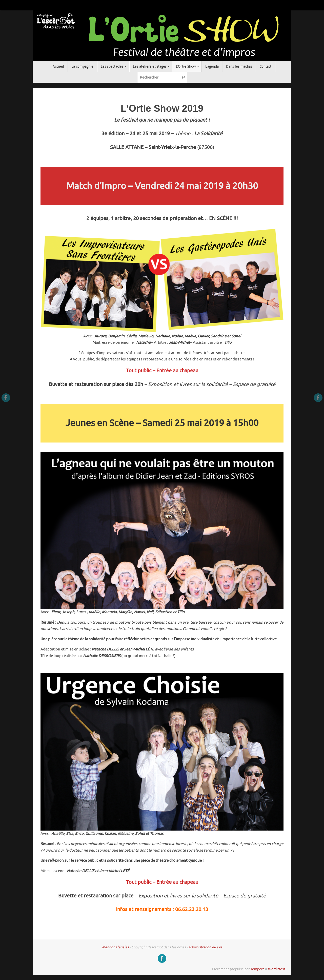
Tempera (257, 969)
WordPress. (277, 969)
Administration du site (205, 947)
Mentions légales (115, 947)
